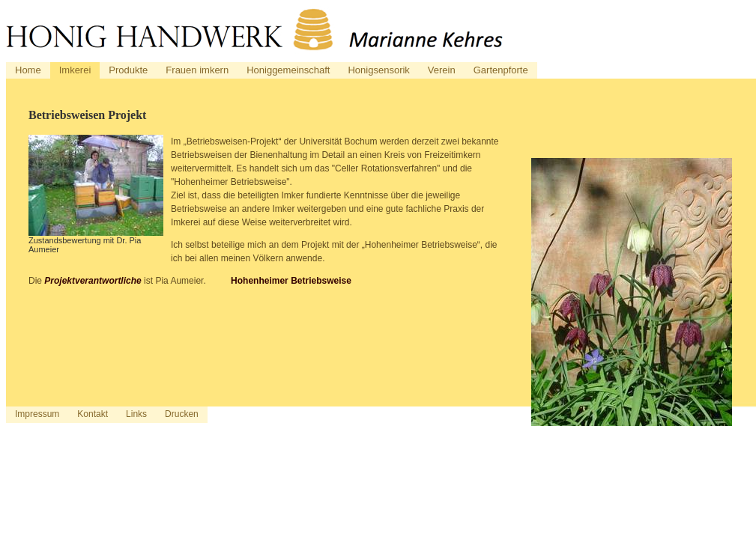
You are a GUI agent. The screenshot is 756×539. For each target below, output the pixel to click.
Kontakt (93, 414)
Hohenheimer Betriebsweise (291, 281)
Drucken (182, 414)
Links (136, 414)
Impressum (37, 414)
